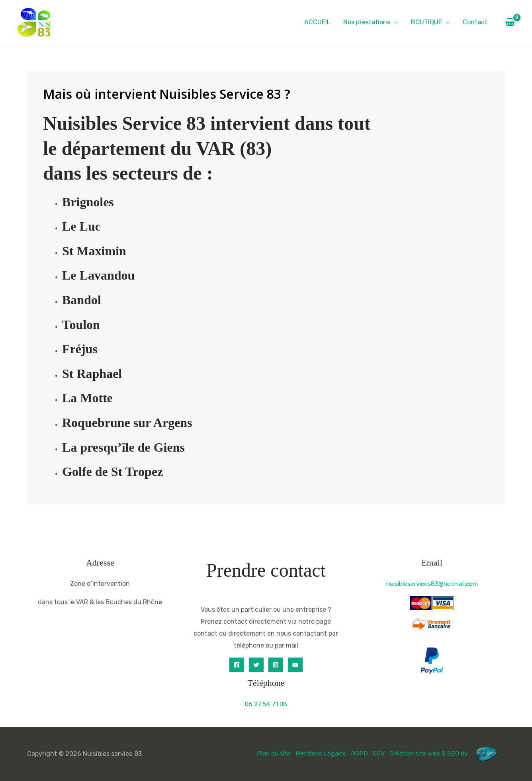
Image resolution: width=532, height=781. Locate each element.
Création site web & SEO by (446, 753)
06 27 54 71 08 (266, 704)
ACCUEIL (317, 22)
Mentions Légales (317, 753)
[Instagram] (276, 665)
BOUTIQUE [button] (426, 22)
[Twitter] (256, 665)
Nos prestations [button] (367, 22)
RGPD (356, 753)
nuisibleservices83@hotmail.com (432, 584)
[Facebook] (237, 665)
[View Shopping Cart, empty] (510, 22)
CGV (376, 753)
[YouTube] (295, 665)
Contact (475, 22)
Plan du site (269, 753)
